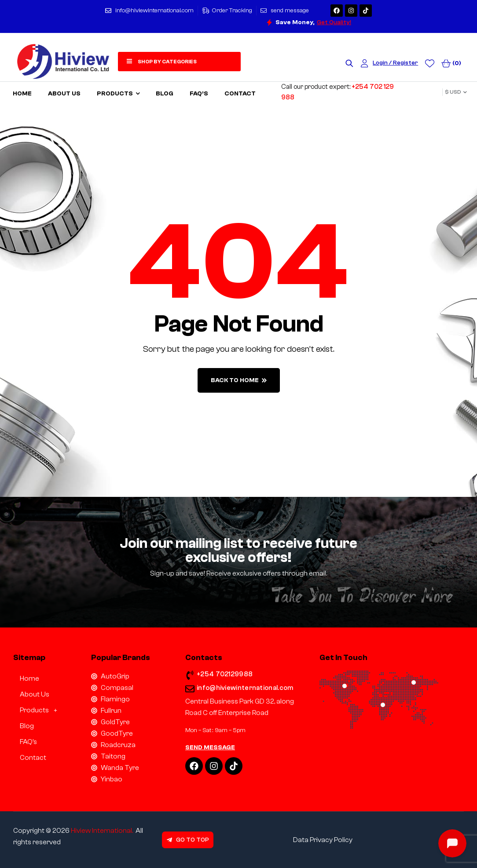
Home (29, 678)
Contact (33, 758)
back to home (239, 380)
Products (41, 710)
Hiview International (101, 831)
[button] (46, 710)
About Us (35, 694)
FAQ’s (28, 742)
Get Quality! (334, 22)
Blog (27, 726)
